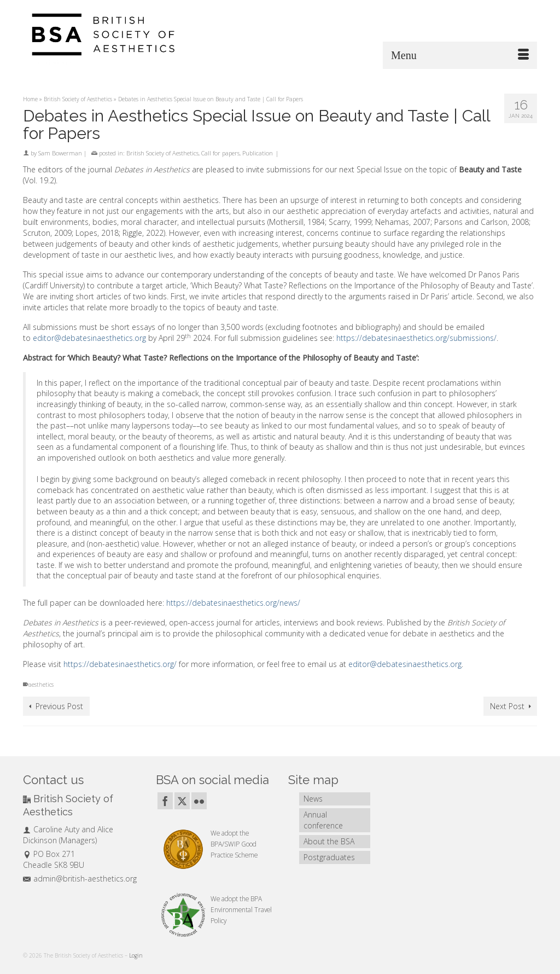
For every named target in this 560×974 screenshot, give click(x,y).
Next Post (507, 706)
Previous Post (59, 706)
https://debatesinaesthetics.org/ (120, 664)
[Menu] (460, 55)
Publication (258, 153)
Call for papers (220, 153)
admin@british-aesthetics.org (80, 879)
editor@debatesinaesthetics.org (89, 338)
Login (136, 955)
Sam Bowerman (60, 153)
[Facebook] (165, 801)
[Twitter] (182, 801)
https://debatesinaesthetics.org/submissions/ (416, 338)
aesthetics (41, 685)
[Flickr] (199, 801)
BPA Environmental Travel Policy (241, 909)
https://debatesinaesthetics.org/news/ (233, 603)
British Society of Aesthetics (162, 153)
